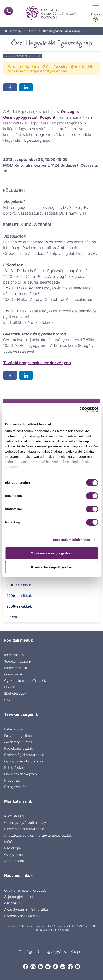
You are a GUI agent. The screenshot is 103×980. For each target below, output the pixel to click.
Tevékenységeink (18, 661)
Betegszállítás (15, 787)
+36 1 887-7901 (75, 926)
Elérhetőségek (15, 693)
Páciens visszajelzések (22, 916)
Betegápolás (14, 729)
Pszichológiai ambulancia (24, 755)
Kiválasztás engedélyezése (52, 567)
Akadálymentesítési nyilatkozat (28, 909)
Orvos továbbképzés (20, 774)
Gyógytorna (13, 854)
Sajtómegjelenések (19, 897)
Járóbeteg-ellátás (18, 742)
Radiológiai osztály (19, 748)
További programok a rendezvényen (37, 363)
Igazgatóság (14, 816)
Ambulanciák (14, 861)
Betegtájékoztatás (18, 768)
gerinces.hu (13, 903)
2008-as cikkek (19, 606)
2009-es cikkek (19, 596)
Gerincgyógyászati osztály (25, 823)
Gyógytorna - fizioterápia (24, 761)
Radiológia (13, 848)
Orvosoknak (13, 674)
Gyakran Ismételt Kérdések (25, 681)
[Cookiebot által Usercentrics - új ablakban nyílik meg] (80, 409)
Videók (12, 617)
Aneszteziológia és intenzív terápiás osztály (38, 835)
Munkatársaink (16, 668)
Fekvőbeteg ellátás (19, 736)
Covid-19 (11, 700)
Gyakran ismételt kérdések (25, 890)
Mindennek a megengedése (51, 553)
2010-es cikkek (19, 585)
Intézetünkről (14, 655)
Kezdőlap (12, 31)
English (95, 14)
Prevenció (12, 780)
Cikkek (32, 31)
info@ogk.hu (62, 930)
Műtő (8, 842)
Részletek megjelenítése (71, 540)
